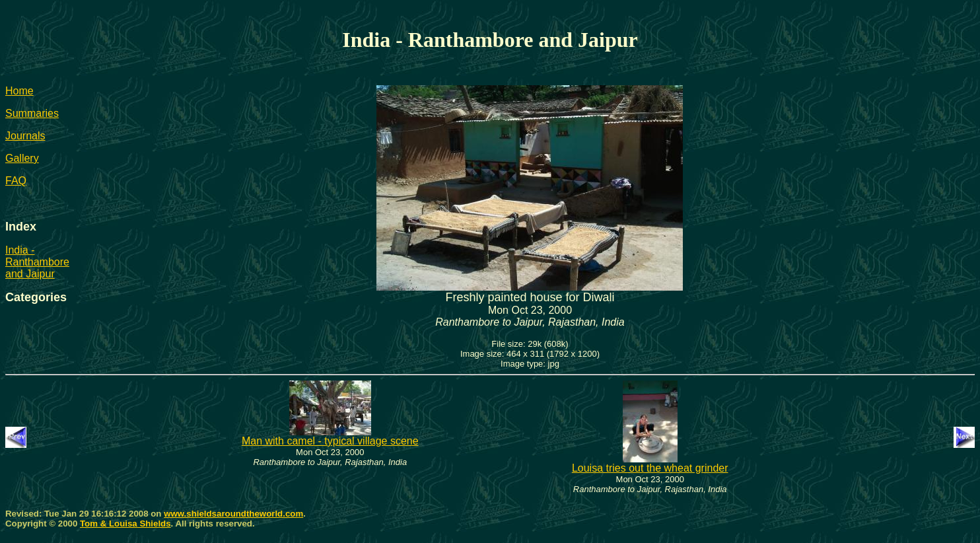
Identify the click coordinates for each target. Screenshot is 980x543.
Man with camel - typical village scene (330, 436)
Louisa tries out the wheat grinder (650, 463)
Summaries (32, 113)
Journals (25, 136)
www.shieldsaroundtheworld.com (233, 514)
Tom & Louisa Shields (125, 524)
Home (19, 91)
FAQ (16, 181)
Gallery (22, 158)
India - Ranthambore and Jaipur (37, 262)
